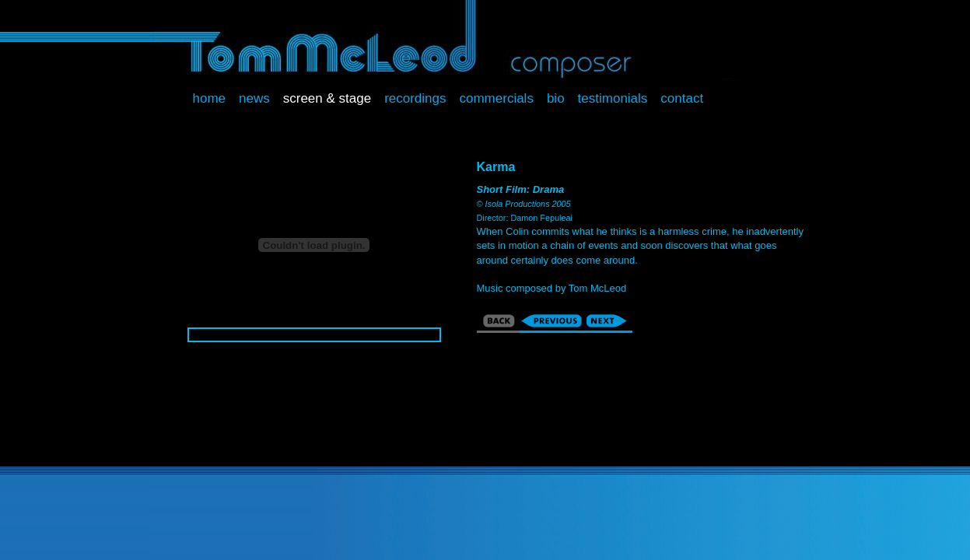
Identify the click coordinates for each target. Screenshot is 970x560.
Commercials (497, 98)
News (254, 98)
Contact (682, 98)
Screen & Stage (327, 98)
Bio (556, 98)
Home (210, 98)
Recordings (415, 98)
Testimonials (613, 98)
